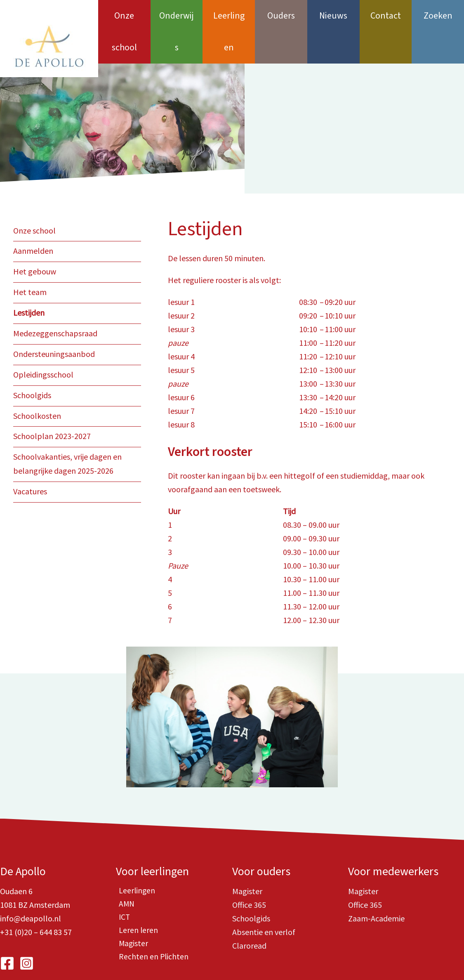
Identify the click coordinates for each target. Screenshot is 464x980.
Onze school (124, 16)
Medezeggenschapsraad (55, 300)
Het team (30, 259)
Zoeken (438, 16)
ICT (122, 887)
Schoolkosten (37, 381)
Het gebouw (35, 239)
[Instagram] (27, 932)
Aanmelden (33, 219)
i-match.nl (331, 960)
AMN (124, 873)
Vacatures (30, 455)
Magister (131, 914)
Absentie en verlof (264, 900)
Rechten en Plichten (151, 927)
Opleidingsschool (43, 340)
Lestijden (29, 280)
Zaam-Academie (376, 887)
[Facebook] (7, 932)
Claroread (249, 914)
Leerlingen (229, 16)
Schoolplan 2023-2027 (52, 401)
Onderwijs (177, 16)
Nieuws (333, 16)
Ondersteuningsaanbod (54, 320)
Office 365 (249, 873)
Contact (386, 16)
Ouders (281, 16)
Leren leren (136, 900)
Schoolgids (32, 360)
